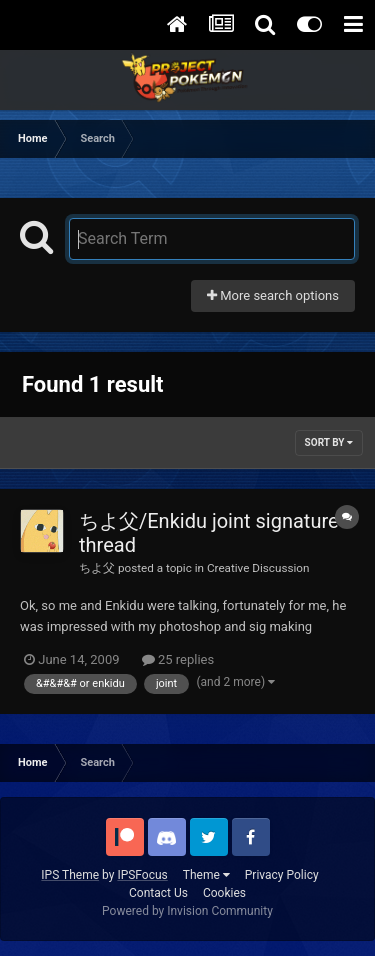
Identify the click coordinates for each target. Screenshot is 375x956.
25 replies (178, 659)
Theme (206, 875)
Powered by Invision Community (187, 911)
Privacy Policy (282, 875)
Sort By (329, 442)
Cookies (224, 893)
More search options (273, 295)
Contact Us (158, 893)
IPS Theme (70, 875)
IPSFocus (142, 875)
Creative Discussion (258, 568)
